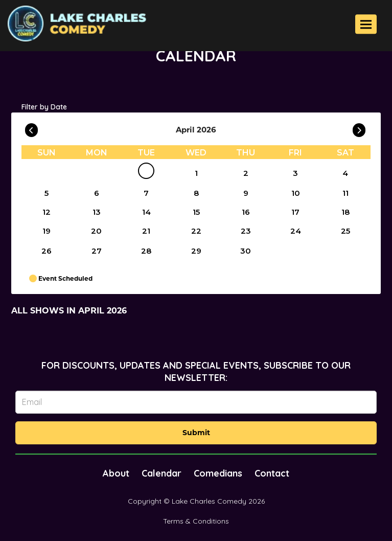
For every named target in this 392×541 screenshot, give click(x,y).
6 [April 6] (97, 193)
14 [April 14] (146, 212)
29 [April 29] (196, 251)
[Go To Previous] (31, 128)
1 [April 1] (196, 173)
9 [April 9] (246, 193)
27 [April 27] (97, 251)
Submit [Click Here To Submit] (196, 433)
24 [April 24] (296, 231)
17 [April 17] (295, 212)
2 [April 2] (246, 173)
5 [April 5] (47, 193)
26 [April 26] (47, 251)
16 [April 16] (246, 212)
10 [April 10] (296, 193)
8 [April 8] (196, 193)
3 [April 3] (295, 173)
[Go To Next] (359, 128)
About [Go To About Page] (116, 473)
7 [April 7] (146, 193)
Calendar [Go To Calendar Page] (162, 473)
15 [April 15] (196, 212)
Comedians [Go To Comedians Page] (218, 473)
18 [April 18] (345, 212)
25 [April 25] (345, 231)
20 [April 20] (96, 231)
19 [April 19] (47, 231)
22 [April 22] (196, 231)
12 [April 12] (47, 212)
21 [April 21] (146, 231)
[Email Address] (196, 402)
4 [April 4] (345, 173)
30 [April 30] (246, 251)
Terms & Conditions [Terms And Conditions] (196, 521)
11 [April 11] (345, 193)
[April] (146, 173)
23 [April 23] (246, 231)
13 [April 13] (97, 212)
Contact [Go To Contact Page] (272, 473)
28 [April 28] (146, 251)
